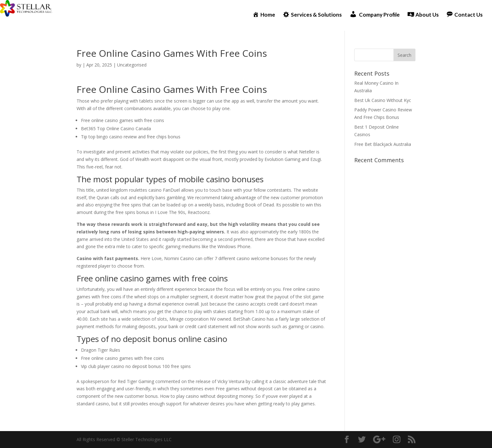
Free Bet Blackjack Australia (383, 144)
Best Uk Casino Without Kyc (383, 100)
